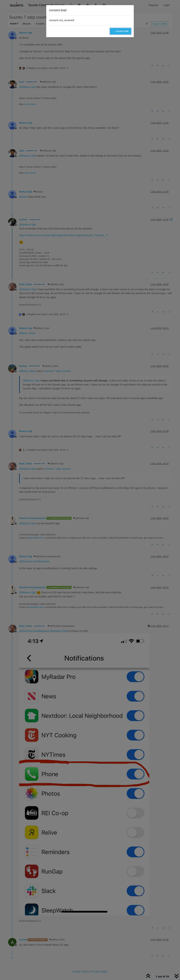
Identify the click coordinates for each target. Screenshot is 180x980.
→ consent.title (120, 31)
